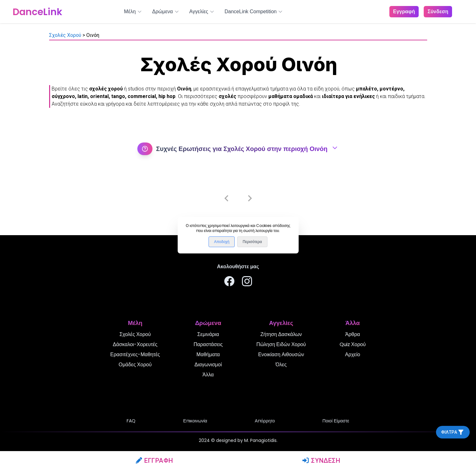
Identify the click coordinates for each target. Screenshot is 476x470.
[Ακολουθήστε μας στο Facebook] (229, 282)
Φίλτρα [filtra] (453, 432)
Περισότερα (252, 242)
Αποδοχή (222, 242)
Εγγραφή (155, 461)
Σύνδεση (321, 461)
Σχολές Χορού (65, 35)
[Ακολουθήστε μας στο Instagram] (247, 282)
